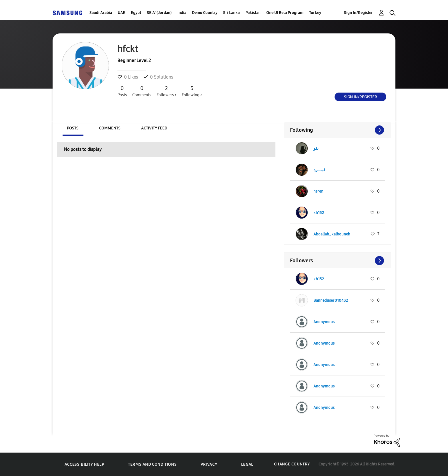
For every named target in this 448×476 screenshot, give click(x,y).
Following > (192, 91)
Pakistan (253, 13)
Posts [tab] (73, 128)
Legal (247, 464)
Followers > (166, 91)
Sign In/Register (358, 13)
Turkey (315, 13)
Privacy (209, 464)
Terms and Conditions (152, 464)
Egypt (136, 13)
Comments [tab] (110, 128)
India (182, 13)
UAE (121, 13)
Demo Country (205, 13)
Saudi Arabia (101, 13)
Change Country (292, 464)
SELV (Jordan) (159, 13)
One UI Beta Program (285, 13)
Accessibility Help (84, 464)
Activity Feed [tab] (154, 128)
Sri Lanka (231, 13)
